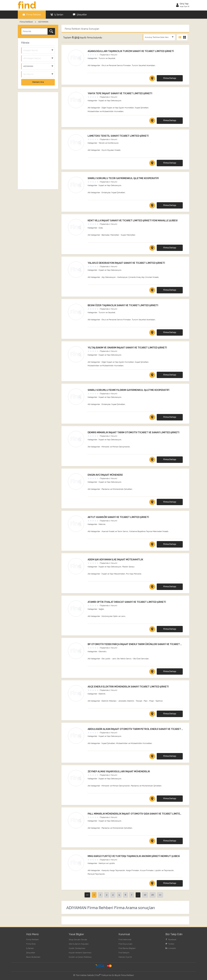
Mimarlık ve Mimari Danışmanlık (116, 447)
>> (160, 895)
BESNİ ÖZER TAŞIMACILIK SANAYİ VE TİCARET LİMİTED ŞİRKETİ (123, 305)
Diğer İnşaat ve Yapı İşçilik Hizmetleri (118, 108)
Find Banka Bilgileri (127, 948)
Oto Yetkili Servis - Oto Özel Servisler (133, 659)
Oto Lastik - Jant (109, 659)
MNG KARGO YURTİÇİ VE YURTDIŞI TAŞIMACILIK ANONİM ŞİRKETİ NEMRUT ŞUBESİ (134, 856)
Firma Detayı (170, 78)
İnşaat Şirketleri (142, 108)
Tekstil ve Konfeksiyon (109, 143)
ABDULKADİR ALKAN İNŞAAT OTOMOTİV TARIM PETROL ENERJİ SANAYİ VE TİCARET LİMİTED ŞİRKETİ (144, 729)
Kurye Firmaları (147, 870)
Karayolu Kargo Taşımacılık (113, 870)
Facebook (171, 940)
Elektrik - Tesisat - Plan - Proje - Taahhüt (145, 701)
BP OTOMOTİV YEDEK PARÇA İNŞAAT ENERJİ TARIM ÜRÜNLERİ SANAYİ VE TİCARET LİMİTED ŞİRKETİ (143, 644)
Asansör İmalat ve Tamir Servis (115, 531)
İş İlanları (57, 15)
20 (153, 895)
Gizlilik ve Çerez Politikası (80, 957)
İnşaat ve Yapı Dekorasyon (110, 101)
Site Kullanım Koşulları (79, 944)
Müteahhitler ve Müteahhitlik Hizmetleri (106, 111)
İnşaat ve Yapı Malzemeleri (113, 574)
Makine (102, 524)
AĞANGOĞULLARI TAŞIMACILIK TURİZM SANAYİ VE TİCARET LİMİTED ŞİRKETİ (131, 51)
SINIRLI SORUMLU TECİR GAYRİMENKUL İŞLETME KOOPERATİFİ (123, 178)
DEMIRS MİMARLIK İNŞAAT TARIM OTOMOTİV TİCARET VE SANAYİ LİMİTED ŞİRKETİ (133, 432)
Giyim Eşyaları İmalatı (111, 150)
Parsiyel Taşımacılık (96, 874)
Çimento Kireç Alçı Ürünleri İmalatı (144, 277)
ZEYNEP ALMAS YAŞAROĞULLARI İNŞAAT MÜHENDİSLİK (119, 771)
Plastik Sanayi (128, 567)
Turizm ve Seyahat (107, 58)
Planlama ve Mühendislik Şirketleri (117, 489)
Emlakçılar (106, 193)
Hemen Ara (38, 82)
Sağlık (101, 609)
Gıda (101, 228)
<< (87, 895)
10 (145, 895)
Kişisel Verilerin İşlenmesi (80, 953)
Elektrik (102, 694)
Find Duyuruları (125, 944)
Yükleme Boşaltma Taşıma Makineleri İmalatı (149, 531)
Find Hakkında (125, 940)
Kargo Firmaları (133, 870)
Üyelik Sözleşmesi (77, 948)
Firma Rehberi (32, 15)
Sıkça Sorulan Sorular (78, 940)
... (138, 895)
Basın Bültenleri (33, 957)
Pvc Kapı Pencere (134, 574)
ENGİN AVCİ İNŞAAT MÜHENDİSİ (105, 475)
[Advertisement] (38, 141)
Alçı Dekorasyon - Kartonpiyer (114, 277)
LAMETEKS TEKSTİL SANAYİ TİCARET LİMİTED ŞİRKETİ (118, 136)
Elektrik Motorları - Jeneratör (114, 701)
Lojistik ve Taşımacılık (164, 870)
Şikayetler (80, 15)
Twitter (170, 944)
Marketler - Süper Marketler (123, 235)
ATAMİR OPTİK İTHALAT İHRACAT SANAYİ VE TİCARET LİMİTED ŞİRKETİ (127, 602)
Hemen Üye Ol (125, 957)
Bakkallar (106, 235)
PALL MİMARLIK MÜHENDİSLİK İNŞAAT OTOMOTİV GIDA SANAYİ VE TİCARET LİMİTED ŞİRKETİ (139, 814)
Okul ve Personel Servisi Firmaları (116, 65)
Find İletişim (124, 953)
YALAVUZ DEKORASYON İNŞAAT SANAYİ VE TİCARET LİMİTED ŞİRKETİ (126, 263)
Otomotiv (102, 651)
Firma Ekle (31, 944)
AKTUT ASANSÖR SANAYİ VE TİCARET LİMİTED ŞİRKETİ (118, 517)
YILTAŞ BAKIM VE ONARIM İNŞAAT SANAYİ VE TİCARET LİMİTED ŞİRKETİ (127, 348)
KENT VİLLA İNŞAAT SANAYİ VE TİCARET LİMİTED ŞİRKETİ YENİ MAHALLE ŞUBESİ (133, 221)
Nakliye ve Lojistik (107, 863)
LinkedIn (171, 948)
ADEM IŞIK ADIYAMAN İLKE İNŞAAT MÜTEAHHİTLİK (115, 560)
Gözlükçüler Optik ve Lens (113, 616)
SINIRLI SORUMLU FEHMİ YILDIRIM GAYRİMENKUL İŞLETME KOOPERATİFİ (128, 390)
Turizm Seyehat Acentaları (143, 65)
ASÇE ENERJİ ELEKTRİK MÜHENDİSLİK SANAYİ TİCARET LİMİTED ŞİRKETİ (128, 687)
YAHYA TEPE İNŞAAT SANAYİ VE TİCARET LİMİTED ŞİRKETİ (120, 93)
